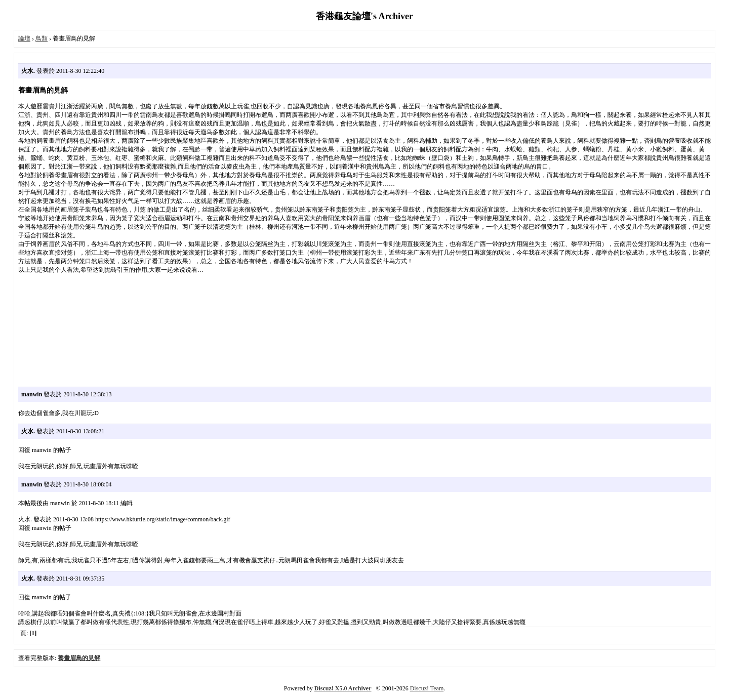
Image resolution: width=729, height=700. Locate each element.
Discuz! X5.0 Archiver (343, 688)
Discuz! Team (427, 688)
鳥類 (42, 38)
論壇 (24, 38)
